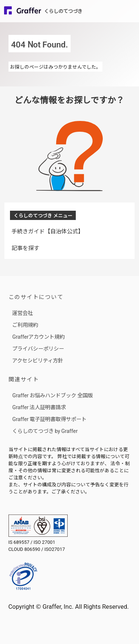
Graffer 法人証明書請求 (39, 407)
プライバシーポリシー (38, 348)
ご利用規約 (25, 324)
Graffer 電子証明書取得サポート (49, 419)
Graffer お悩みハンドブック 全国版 (52, 395)
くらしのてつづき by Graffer (45, 431)
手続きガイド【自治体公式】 (48, 231)
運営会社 (23, 313)
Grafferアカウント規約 (38, 336)
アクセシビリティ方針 (38, 360)
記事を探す (25, 248)
